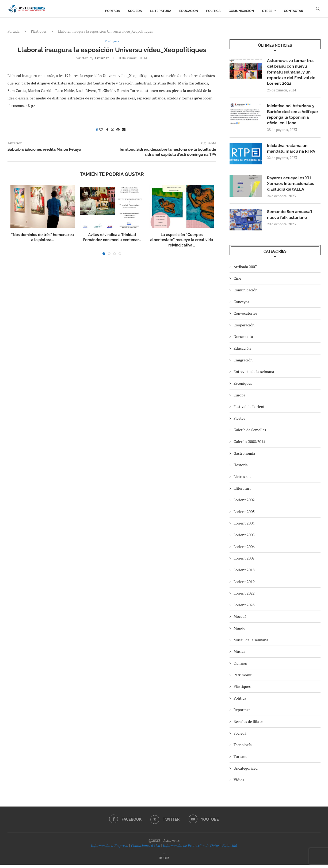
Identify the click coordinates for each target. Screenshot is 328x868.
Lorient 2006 (244, 550)
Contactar (293, 11)
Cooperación (244, 328)
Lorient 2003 (244, 515)
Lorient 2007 (244, 562)
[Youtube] (204, 823)
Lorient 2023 (244, 608)
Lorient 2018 (244, 573)
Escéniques (243, 386)
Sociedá (135, 11)
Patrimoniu (243, 678)
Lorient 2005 (244, 538)
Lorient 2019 (244, 585)
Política (213, 11)
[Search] (318, 11)
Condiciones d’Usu (145, 849)
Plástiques (39, 31)
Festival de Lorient (249, 410)
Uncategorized (246, 771)
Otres (267, 11)
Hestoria (241, 468)
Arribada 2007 (245, 270)
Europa (239, 398)
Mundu (239, 631)
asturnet (102, 58)
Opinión (240, 666)
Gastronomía (244, 456)
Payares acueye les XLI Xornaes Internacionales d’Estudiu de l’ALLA (292, 187)
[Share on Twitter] (112, 130)
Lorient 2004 (244, 526)
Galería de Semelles (250, 433)
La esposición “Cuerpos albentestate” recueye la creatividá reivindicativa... (182, 240)
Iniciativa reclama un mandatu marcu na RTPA (292, 151)
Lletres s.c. (242, 480)
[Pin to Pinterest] (118, 130)
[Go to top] (164, 861)
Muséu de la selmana (251, 643)
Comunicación (241, 11)
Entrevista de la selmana (254, 375)
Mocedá (240, 620)
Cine (237, 282)
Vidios (239, 783)
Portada (112, 11)
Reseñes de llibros (248, 725)
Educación (189, 11)
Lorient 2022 (244, 597)
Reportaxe (242, 713)
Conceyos (241, 305)
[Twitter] (165, 823)
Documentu (243, 340)
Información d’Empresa (110, 849)
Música (239, 655)
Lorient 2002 (244, 503)
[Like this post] (101, 130)
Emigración (243, 363)
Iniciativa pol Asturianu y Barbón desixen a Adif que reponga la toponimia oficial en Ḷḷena (294, 117)
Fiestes (239, 421)
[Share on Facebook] (107, 130)
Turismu (241, 760)
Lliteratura (161, 11)
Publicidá (230, 849)
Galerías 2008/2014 (249, 445)
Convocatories (245, 317)
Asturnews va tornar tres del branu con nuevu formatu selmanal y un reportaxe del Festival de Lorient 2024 (292, 73)
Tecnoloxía (243, 748)
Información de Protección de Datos (191, 849)
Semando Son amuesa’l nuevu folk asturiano (291, 218)
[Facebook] (125, 823)
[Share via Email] (124, 130)
